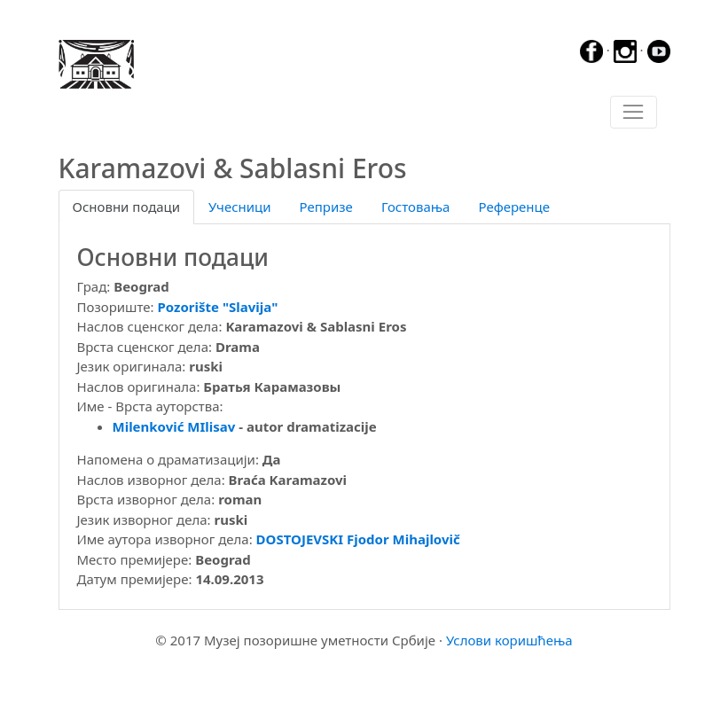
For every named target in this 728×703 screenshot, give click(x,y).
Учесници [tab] (239, 207)
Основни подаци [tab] (127, 207)
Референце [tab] (514, 207)
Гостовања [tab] (416, 207)
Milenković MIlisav (174, 426)
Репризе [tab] (326, 207)
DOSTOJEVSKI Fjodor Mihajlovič (358, 539)
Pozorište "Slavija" (218, 307)
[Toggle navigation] (634, 113)
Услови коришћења (509, 640)
